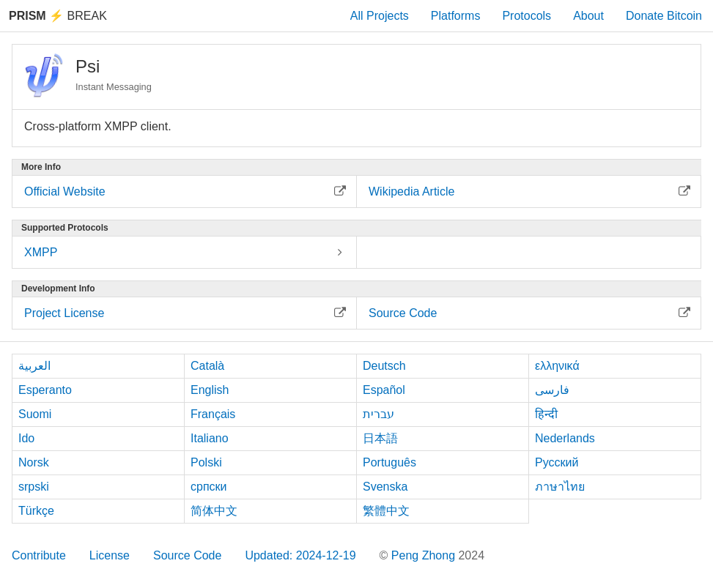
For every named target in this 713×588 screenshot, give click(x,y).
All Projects (380, 16)
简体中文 (214, 511)
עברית (378, 414)
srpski (34, 487)
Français (213, 414)
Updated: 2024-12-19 (300, 555)
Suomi (35, 414)
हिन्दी (546, 414)
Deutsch (384, 366)
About (588, 16)
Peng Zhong (425, 555)
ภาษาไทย (560, 487)
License (110, 555)
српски (209, 487)
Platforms (456, 16)
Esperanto (45, 390)
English (210, 390)
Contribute (39, 555)
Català (207, 366)
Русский (557, 462)
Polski (206, 462)
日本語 (380, 438)
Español (384, 390)
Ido (26, 438)
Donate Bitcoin (664, 16)
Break (58, 16)
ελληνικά (557, 366)
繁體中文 (386, 511)
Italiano (210, 438)
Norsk (34, 462)
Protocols (527, 16)
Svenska (385, 487)
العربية (34, 366)
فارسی (552, 390)
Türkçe (36, 511)
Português (389, 462)
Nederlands (565, 438)
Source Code (187, 555)
